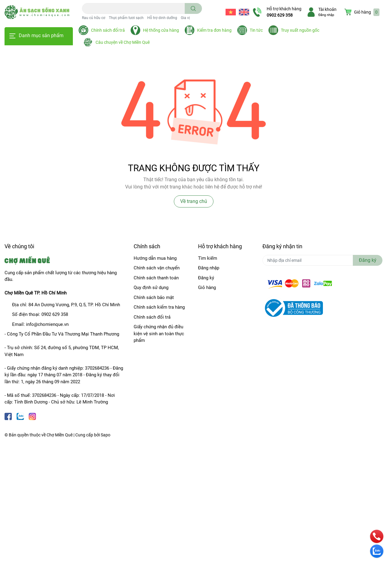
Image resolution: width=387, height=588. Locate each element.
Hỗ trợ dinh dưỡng (162, 18)
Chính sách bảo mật (154, 297)
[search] (193, 8)
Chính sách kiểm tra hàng (159, 307)
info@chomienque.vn (47, 324)
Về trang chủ (194, 201)
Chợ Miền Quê (60, 435)
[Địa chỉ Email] (322, 260)
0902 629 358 (280, 15)
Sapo (106, 435)
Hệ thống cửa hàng (161, 30)
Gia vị (185, 18)
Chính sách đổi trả (108, 30)
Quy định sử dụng (151, 288)
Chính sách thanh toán (156, 278)
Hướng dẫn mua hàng (155, 258)
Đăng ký (206, 278)
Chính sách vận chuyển (157, 268)
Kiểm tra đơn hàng (214, 30)
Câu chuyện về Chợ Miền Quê (123, 42)
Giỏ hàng (207, 288)
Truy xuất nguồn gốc (300, 30)
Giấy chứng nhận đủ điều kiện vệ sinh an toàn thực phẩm (159, 334)
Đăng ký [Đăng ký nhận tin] (368, 260)
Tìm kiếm (208, 258)
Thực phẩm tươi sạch (126, 18)
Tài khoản (327, 9)
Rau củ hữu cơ (94, 18)
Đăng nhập (326, 15)
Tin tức (256, 30)
